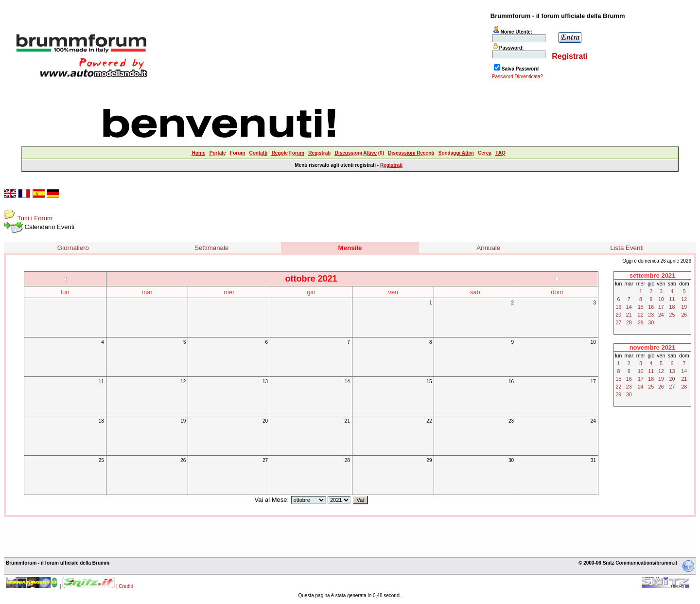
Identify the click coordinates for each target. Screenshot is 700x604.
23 (511, 421)
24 (593, 421)
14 (347, 382)
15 (429, 382)
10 (593, 342)
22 (429, 421)
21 (347, 421)
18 (101, 421)
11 (101, 382)
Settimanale (211, 248)
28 (347, 460)
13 (265, 382)
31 (593, 460)
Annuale (488, 248)
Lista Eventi (627, 248)
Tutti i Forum (35, 218)
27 (265, 460)
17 (593, 382)
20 (265, 421)
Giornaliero (73, 248)
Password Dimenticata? (517, 77)
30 (511, 460)
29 (429, 460)
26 (183, 460)
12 (183, 382)
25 (101, 460)
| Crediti (124, 586)
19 (183, 421)
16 (511, 382)
